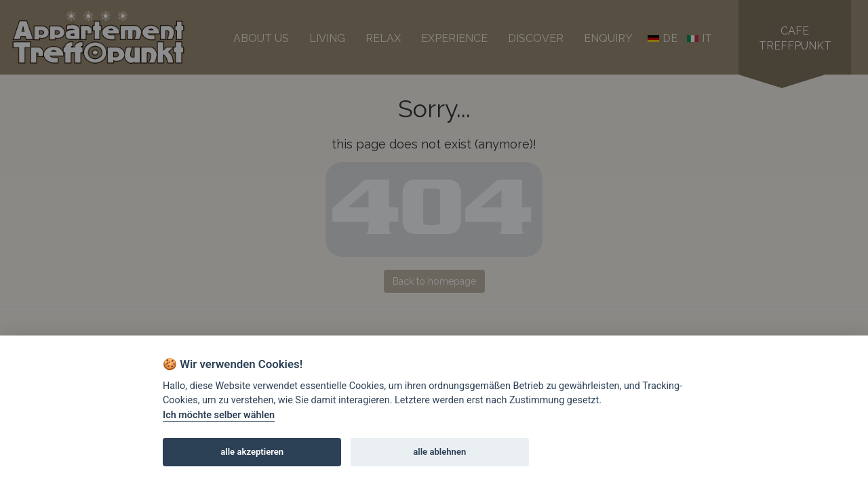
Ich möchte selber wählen (219, 415)
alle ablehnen (439, 452)
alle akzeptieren (252, 452)
